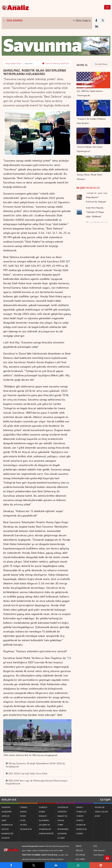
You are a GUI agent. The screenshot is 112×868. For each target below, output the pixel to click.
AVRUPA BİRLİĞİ (46, 833)
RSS (95, 846)
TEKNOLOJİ (81, 812)
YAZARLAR (100, 807)
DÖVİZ (23, 816)
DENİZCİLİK (82, 829)
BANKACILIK (7, 825)
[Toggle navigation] (107, 7)
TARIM (60, 825)
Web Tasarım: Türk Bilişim (99, 852)
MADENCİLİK (26, 829)
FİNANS (24, 807)
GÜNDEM (43, 807)
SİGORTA (6, 838)
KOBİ (4, 820)
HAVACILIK (81, 825)
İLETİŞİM (105, 800)
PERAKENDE (63, 829)
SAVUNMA (62, 833)
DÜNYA (42, 812)
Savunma (29, 63)
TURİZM (80, 816)
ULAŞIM (61, 838)
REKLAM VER (9, 800)
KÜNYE (79, 846)
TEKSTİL (80, 820)
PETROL (24, 825)
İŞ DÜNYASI (44, 820)
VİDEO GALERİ (101, 812)
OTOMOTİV (62, 812)
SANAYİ (80, 833)
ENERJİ (80, 807)
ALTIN (23, 820)
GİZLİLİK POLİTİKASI (80, 853)
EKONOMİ (6, 807)
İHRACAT (43, 816)
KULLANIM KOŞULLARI (81, 861)
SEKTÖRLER (63, 807)
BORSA (24, 812)
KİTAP (98, 816)
